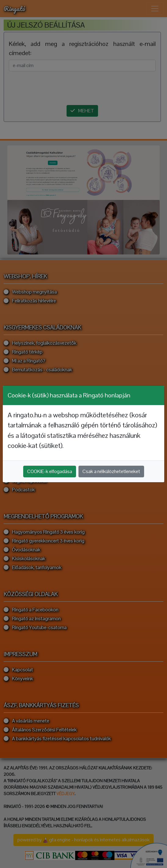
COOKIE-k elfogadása (50, 471)
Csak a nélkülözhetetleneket (111, 471)
